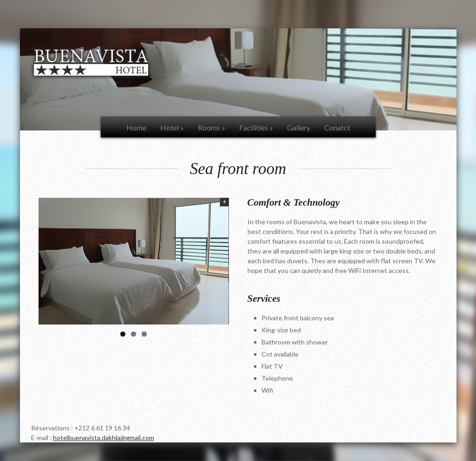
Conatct (337, 127)
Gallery (299, 127)
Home (136, 127)
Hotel (172, 127)
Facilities (256, 127)
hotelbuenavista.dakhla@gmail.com (104, 438)
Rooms (212, 127)
